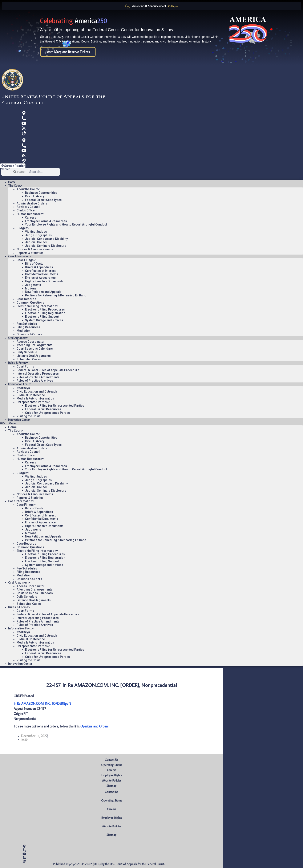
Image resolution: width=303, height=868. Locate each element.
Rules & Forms (18, 363)
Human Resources (30, 214)
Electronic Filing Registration (45, 313)
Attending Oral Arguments (35, 345)
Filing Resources (28, 327)
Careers (31, 218)
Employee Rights (112, 775)
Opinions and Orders (94, 726)
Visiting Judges (36, 232)
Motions (31, 288)
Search (6, 169)
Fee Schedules (27, 324)
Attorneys (23, 388)
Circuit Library (35, 196)
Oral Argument (18, 338)
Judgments (33, 285)
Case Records (26, 299)
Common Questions (30, 303)
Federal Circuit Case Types (43, 200)
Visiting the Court (28, 416)
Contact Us (112, 760)
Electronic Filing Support (42, 317)
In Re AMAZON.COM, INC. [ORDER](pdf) (42, 703)
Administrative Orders (32, 203)
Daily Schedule (27, 352)
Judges (23, 228)
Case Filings (26, 260)
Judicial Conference (31, 395)
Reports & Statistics (30, 253)
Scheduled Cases (29, 359)
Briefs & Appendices (39, 267)
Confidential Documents (42, 274)
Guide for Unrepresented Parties (47, 413)
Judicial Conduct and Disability (46, 239)
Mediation (24, 331)
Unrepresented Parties (33, 402)
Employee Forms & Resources (46, 221)
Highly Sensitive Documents (44, 281)
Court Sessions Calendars (35, 349)
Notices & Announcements (35, 249)
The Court (15, 186)
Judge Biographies (38, 235)
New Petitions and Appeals (43, 292)
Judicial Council (36, 242)
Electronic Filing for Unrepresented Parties (55, 406)
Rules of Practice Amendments (38, 377)
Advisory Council (28, 207)
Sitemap (112, 786)
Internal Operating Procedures (38, 374)
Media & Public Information (35, 398)
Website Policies (112, 780)
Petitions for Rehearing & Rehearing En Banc (56, 295)
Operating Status (112, 765)
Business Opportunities (41, 193)
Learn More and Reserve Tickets (68, 52)
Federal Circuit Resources (43, 409)
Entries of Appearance (40, 278)
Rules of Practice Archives (35, 381)
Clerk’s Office (26, 210)
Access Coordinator (31, 342)
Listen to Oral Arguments (34, 356)
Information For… (20, 384)
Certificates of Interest (40, 271)
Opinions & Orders (29, 334)
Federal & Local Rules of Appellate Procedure (48, 370)
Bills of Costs (34, 264)
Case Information (20, 256)
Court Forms (25, 366)
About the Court (28, 189)
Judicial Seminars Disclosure (46, 246)
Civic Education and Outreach (37, 392)
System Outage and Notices (44, 320)
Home (12, 182)
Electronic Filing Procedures (45, 309)
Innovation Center (19, 420)
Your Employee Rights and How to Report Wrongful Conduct (66, 224)
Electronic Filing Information (37, 306)
